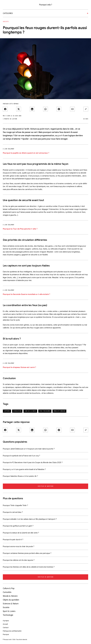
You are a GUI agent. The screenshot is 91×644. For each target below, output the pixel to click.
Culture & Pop (9, 588)
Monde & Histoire (10, 596)
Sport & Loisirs (9, 611)
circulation (17, 411)
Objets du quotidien (11, 600)
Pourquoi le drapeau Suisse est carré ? (19, 367)
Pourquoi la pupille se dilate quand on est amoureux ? (26, 153)
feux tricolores (45, 411)
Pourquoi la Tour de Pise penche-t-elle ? (20, 229)
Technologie (8, 615)
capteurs (7, 411)
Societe (6, 22)
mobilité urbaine (59, 411)
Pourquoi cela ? (46, 5)
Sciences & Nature (11, 604)
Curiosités (7, 592)
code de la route (30, 411)
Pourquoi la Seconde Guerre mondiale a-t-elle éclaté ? (26, 294)
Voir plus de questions (45, 486)
